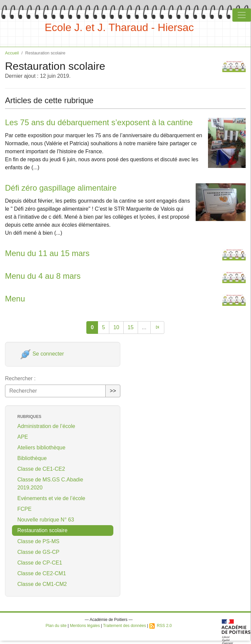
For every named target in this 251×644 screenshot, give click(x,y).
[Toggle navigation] (242, 15)
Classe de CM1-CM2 (42, 584)
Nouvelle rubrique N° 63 (46, 520)
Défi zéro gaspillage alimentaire (61, 188)
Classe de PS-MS (38, 541)
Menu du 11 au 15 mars (47, 253)
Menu (15, 299)
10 (116, 327)
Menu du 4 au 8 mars (43, 276)
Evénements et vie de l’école (51, 498)
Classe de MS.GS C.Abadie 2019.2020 (50, 484)
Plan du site (56, 626)
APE (23, 437)
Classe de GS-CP (38, 552)
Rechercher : (20, 378)
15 (131, 327)
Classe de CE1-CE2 (41, 469)
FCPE (24, 509)
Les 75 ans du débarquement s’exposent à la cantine (99, 122)
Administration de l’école (46, 426)
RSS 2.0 (160, 626)
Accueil (12, 53)
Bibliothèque (32, 458)
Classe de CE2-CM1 (42, 573)
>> (113, 391)
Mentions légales (85, 626)
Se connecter (42, 354)
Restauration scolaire (42, 530)
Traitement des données (124, 626)
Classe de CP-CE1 (40, 563)
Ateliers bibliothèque (41, 448)
